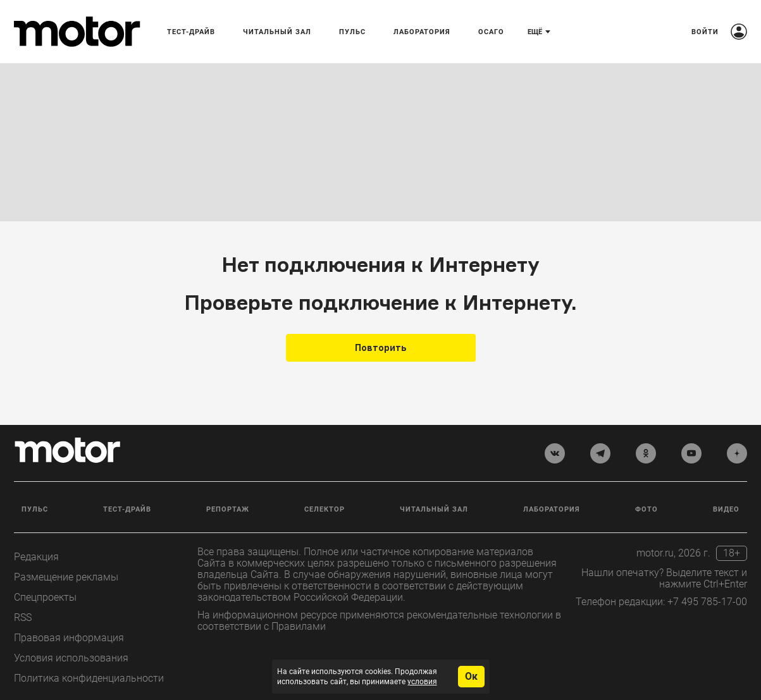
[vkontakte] (555, 453)
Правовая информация (69, 638)
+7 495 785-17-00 (707, 602)
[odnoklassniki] (646, 453)
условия (422, 682)
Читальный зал (277, 32)
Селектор (325, 509)
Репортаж (228, 509)
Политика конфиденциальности (89, 678)
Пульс (352, 32)
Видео (726, 509)
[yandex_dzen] (737, 453)
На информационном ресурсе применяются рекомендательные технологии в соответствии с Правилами (379, 621)
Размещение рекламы (66, 577)
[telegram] (600, 453)
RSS (23, 617)
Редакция (36, 557)
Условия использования (71, 658)
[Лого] (77, 32)
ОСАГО (491, 32)
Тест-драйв (191, 32)
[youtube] (691, 453)
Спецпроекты (45, 597)
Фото (647, 509)
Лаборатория (422, 32)
